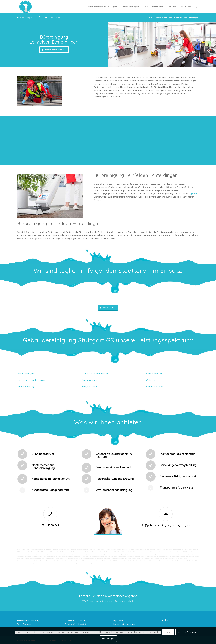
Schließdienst (53, 563)
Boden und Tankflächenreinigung (60, 552)
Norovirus (152, 554)
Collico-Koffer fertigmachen (179, 558)
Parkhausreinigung (91, 380)
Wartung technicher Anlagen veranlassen (30, 558)
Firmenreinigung (31, 549)
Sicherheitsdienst (154, 373)
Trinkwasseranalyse (171, 549)
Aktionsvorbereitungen (41, 563)
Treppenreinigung (70, 554)
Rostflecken (61, 554)
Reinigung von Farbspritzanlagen (27, 552)
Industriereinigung (26, 386)
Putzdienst (139, 554)
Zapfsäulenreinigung (121, 552)
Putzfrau (114, 549)
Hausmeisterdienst (128, 556)
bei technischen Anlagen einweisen (89, 563)
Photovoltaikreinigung (175, 554)
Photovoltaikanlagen (162, 554)
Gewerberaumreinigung (115, 556)
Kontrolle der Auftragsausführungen (68, 563)
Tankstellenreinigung (44, 552)
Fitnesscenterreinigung (164, 556)
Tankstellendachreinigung (93, 552)
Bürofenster (131, 554)
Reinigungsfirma (89, 386)
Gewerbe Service (106, 549)
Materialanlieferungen (49, 558)
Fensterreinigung (151, 556)
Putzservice (121, 549)
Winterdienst (152, 380)
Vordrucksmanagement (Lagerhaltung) (28, 561)
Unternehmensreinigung (132, 549)
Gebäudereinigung (26, 373)
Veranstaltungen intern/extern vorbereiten (99, 558)
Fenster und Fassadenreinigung (32, 380)
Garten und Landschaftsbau (95, 373)
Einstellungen (108, 639)
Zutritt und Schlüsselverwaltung (181, 556)
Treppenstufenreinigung (97, 554)
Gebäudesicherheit (119, 561)
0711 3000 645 (50, 525)
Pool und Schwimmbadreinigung (98, 556)
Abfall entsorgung (183, 549)
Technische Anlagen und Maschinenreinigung (75, 556)
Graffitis (32, 554)
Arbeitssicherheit (131, 561)
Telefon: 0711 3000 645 (76, 621)
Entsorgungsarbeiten (74, 558)
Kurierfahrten (195, 556)
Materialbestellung (52, 561)
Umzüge (84, 558)
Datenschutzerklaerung (124, 624)
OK (168, 632)
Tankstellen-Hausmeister (24, 556)
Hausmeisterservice (155, 386)
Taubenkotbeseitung (159, 549)
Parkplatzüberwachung (107, 563)
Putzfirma (145, 554)
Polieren (26, 554)
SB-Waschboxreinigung (78, 552)
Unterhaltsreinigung (49, 556)
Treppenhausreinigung (83, 554)
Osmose (58, 556)
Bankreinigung (41, 549)
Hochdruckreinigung (170, 552)
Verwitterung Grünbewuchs (49, 554)
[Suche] (196, 7)
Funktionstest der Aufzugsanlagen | (177, 561)
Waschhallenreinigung (107, 552)
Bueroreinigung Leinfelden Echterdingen (39, 18)
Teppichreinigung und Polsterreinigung (139, 552)
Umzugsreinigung (37, 556)
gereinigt (194, 193)
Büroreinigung (22, 549)
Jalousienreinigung (140, 556)
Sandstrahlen (190, 552)
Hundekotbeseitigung (146, 549)
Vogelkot (37, 554)
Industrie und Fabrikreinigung (67, 549)
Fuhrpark (43, 561)
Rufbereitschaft (192, 561)
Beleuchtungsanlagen (121, 554)
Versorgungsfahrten (61, 558)
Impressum (118, 621)
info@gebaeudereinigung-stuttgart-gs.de (166, 525)
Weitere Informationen (188, 632)
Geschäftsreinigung (52, 549)
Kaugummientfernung (157, 552)
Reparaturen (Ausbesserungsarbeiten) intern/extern (127, 558)
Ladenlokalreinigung (82, 549)
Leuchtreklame (109, 554)
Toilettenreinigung (95, 549)
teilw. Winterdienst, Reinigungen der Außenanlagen (151, 561)
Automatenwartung (148, 558)
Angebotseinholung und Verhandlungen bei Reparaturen (74, 561)
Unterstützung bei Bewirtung (25, 563)
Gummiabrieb (181, 552)
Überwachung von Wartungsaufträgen (102, 561)
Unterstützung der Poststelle (162, 558)
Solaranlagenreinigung (189, 554)
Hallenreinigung (194, 549)
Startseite (159, 18)
